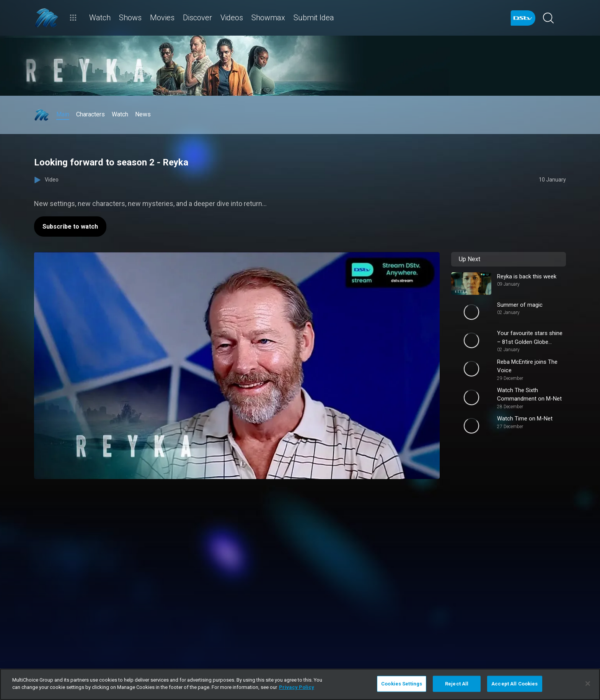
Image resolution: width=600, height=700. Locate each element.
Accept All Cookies (514, 684)
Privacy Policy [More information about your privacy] (297, 687)
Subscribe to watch (70, 227)
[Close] (588, 684)
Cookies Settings (402, 684)
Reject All (457, 684)
